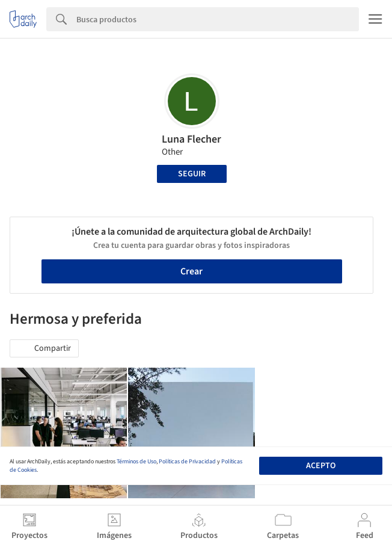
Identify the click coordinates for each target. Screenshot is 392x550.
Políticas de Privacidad (187, 462)
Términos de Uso (136, 462)
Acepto (321, 466)
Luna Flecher (191, 139)
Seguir (192, 174)
